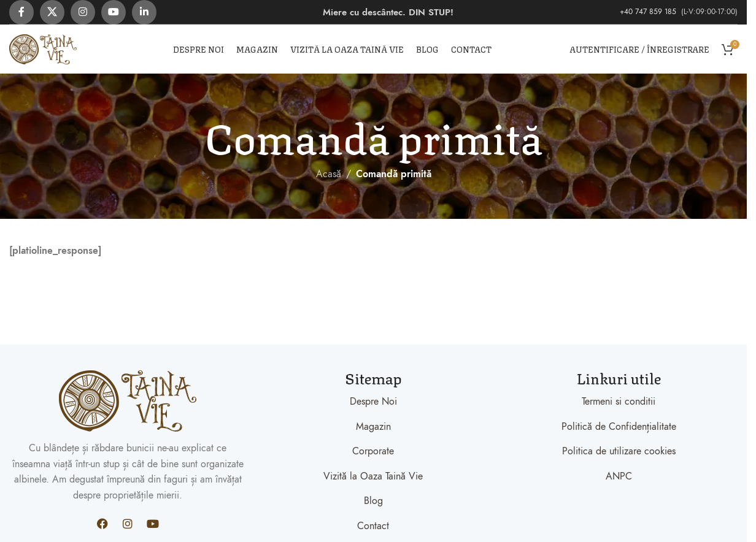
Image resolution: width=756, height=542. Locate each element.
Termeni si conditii (619, 402)
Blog (373, 501)
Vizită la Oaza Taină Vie (373, 476)
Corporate (373, 451)
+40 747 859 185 (649, 12)
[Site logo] (43, 48)
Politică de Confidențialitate (619, 427)
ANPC (619, 476)
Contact (373, 526)
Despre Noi (373, 402)
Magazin (373, 427)
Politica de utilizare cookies (619, 451)
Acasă (329, 174)
